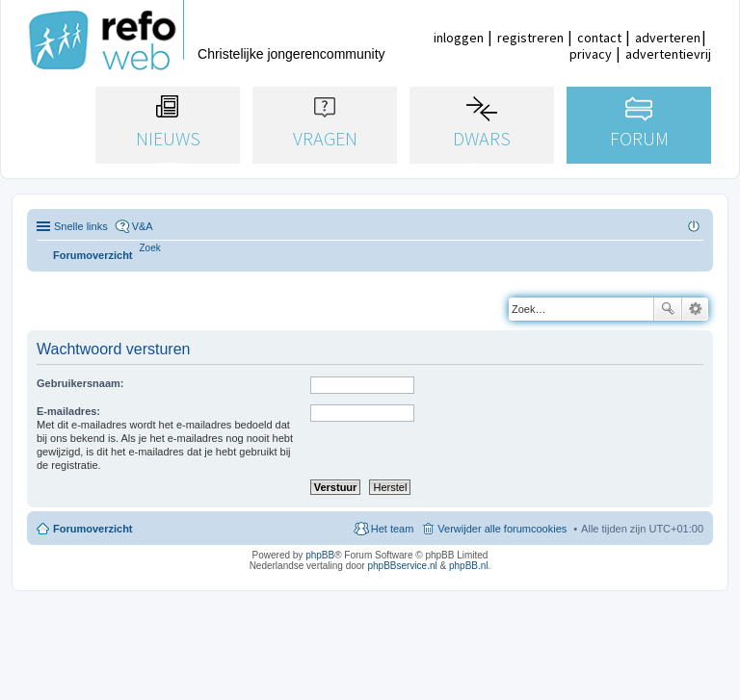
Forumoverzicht (93, 529)
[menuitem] (150, 248)
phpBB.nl (469, 566)
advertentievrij (668, 54)
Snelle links (81, 226)
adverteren (668, 38)
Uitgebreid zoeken (695, 309)
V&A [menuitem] (143, 226)
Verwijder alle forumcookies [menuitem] (502, 529)
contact (599, 38)
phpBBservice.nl (402, 566)
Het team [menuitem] (393, 529)
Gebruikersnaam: (80, 383)
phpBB (320, 555)
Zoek (668, 309)
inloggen (459, 38)
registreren (530, 38)
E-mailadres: (68, 411)
